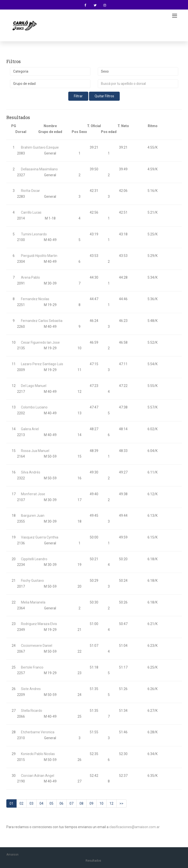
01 (11, 803)
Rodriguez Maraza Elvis (39, 624)
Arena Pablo (30, 277)
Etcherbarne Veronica (38, 732)
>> (121, 803)
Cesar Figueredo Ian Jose (40, 342)
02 (21, 803)
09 (91, 803)
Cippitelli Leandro (34, 559)
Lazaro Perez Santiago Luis (42, 364)
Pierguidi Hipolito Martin (39, 256)
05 (51, 803)
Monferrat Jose (33, 494)
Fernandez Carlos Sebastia (42, 321)
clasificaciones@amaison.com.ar (134, 827)
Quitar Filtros (104, 96)
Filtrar (78, 96)
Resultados (93, 861)
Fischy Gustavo (32, 581)
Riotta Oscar (30, 191)
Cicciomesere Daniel (37, 646)
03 (31, 803)
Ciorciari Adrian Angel (38, 776)
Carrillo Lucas (31, 212)
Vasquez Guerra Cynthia (40, 537)
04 (41, 803)
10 (101, 803)
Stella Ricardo (32, 711)
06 (61, 803)
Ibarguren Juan (33, 516)
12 (111, 803)
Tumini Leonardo (34, 234)
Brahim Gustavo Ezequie (40, 147)
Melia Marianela (33, 602)
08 (81, 803)
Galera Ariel (30, 429)
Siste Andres (31, 689)
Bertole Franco (32, 667)
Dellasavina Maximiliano (39, 169)
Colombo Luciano (34, 407)
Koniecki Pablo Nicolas (38, 754)
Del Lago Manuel (34, 386)
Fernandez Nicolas (35, 299)
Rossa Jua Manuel (35, 451)
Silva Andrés (31, 472)
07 (71, 803)
